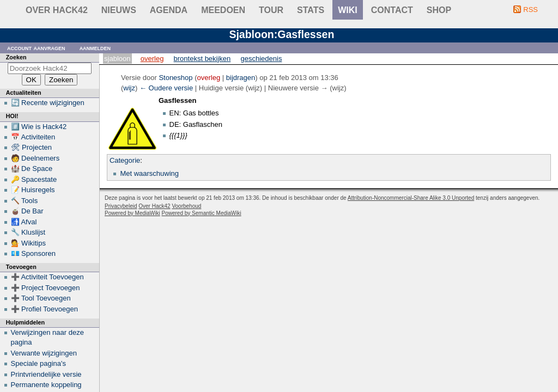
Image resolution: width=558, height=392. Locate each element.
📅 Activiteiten (33, 137)
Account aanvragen (36, 48)
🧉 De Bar (27, 211)
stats (311, 10)
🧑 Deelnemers (35, 158)
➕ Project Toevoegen (46, 288)
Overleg (152, 59)
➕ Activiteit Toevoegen (47, 277)
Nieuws (119, 10)
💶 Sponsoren (34, 253)
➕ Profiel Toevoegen (44, 309)
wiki (348, 10)
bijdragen (241, 78)
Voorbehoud (186, 206)
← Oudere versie (166, 88)
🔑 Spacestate (34, 179)
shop (439, 10)
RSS (530, 10)
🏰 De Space (32, 169)
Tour (271, 10)
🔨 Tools (25, 201)
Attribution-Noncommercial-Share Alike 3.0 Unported (411, 198)
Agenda (169, 10)
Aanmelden (95, 48)
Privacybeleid (121, 206)
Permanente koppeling (46, 385)
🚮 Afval (24, 222)
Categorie (125, 160)
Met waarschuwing (149, 173)
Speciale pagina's (39, 363)
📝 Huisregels (33, 190)
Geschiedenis (262, 59)
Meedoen (223, 10)
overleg (209, 78)
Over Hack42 (57, 10)
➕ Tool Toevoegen (41, 298)
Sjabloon (117, 59)
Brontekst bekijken (202, 59)
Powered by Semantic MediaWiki (202, 213)
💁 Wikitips (28, 243)
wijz (129, 88)
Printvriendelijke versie (46, 374)
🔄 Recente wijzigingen (48, 103)
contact (392, 10)
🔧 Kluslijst (28, 232)
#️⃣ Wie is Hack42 (39, 127)
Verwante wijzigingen (44, 353)
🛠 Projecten (32, 147)
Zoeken (16, 57)
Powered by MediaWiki (132, 213)
